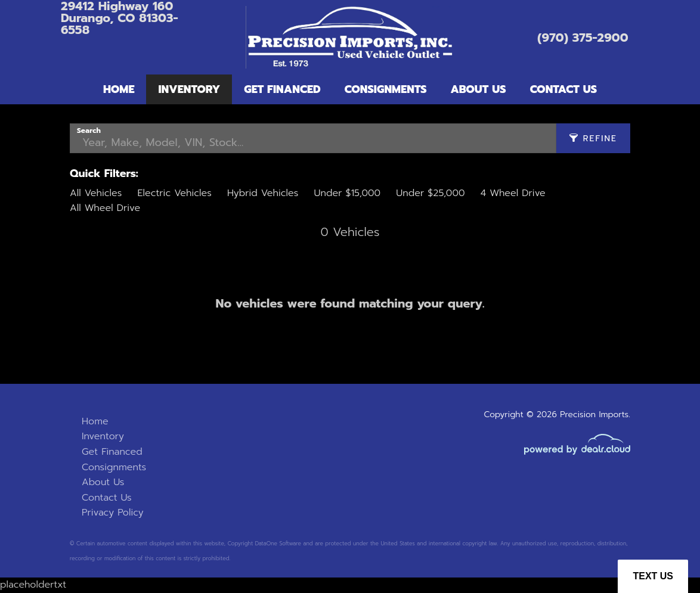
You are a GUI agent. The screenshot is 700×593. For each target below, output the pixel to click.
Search (89, 131)
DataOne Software (278, 544)
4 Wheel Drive (513, 193)
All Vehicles (96, 193)
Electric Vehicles (174, 193)
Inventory (189, 89)
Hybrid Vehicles (263, 193)
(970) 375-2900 (583, 38)
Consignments (386, 89)
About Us (478, 89)
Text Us (653, 576)
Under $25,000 (430, 193)
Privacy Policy (113, 513)
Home (119, 89)
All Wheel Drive (105, 208)
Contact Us (563, 89)
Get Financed (282, 89)
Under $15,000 (347, 193)
